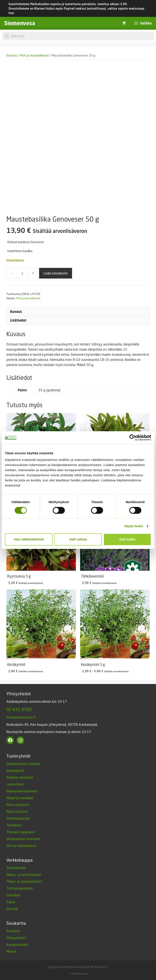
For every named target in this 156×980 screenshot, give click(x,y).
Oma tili (12, 909)
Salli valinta (78, 539)
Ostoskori (13, 895)
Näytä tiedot (134, 526)
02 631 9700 (19, 709)
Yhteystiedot (16, 938)
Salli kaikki (127, 539)
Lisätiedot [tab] (18, 320)
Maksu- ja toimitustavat (24, 875)
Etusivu (12, 55)
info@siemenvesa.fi (21, 717)
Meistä (11, 951)
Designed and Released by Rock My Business (77, 967)
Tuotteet (13, 931)
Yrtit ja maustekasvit (34, 55)
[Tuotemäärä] (22, 273)
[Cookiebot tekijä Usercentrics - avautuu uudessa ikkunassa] (133, 437)
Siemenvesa (20, 23)
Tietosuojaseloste (20, 888)
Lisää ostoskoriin (56, 273)
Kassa (11, 902)
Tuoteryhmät (16, 868)
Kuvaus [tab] (16, 312)
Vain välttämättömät (29, 539)
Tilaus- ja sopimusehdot (24, 881)
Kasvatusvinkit (17, 944)
